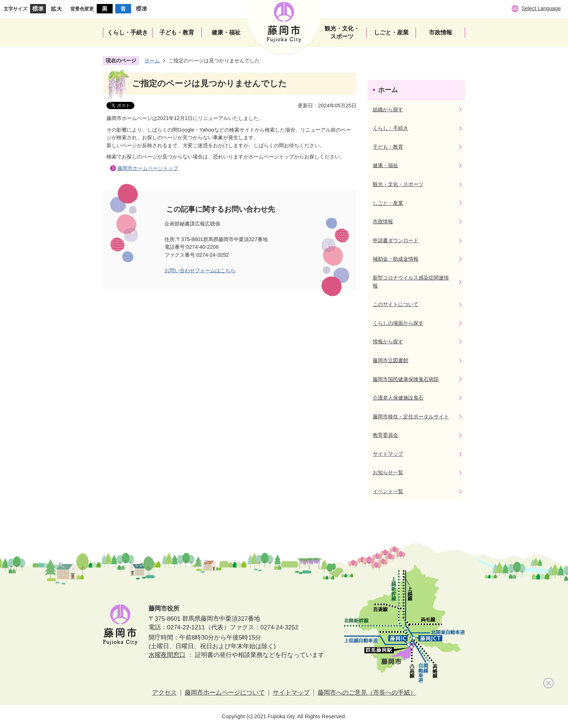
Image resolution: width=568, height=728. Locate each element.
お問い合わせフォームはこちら (200, 270)
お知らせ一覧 (388, 472)
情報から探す (388, 342)
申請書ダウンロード (396, 240)
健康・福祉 (385, 165)
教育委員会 (385, 435)
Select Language (541, 8)
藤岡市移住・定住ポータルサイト (411, 417)
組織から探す (388, 109)
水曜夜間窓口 (167, 655)
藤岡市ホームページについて (225, 693)
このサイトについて (396, 304)
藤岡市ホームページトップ (148, 168)
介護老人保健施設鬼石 (398, 398)
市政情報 (383, 222)
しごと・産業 (388, 203)
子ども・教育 (388, 147)
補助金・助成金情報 (396, 259)
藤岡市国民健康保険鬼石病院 (406, 379)
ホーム (152, 61)
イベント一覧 (388, 491)
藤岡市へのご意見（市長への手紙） (367, 693)
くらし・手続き (390, 128)
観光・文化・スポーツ (398, 184)
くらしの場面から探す (398, 323)
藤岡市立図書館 (390, 360)
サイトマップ (388, 454)
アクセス (164, 693)
